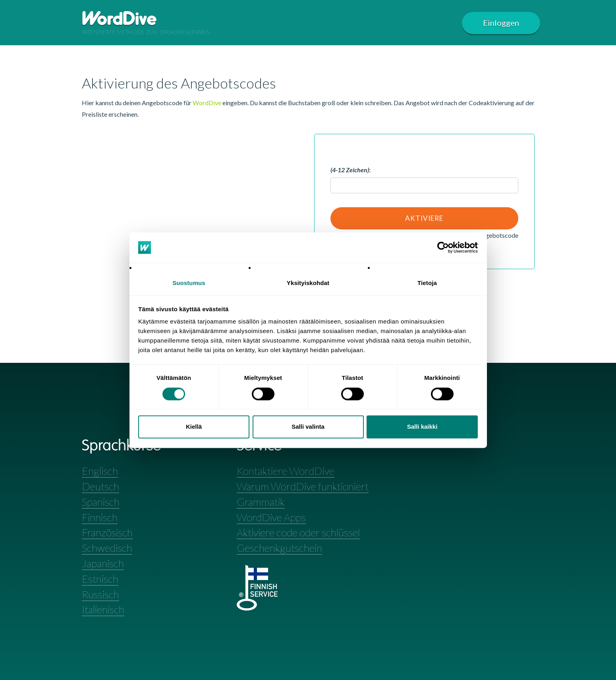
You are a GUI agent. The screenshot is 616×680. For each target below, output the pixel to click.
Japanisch (103, 563)
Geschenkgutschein (279, 548)
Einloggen (501, 23)
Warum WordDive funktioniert (303, 486)
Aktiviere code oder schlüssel (298, 532)
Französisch (107, 532)
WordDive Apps (271, 517)
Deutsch (100, 486)
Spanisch (101, 502)
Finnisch (100, 517)
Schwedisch (107, 548)
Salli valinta (308, 427)
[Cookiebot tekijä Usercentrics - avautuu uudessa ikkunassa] (443, 247)
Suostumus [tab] (189, 283)
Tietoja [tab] (427, 283)
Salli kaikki (422, 427)
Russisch (100, 594)
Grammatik (261, 502)
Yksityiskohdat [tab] (308, 283)
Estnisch (100, 579)
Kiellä (194, 427)
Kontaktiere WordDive (286, 471)
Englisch (100, 471)
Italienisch (103, 609)
